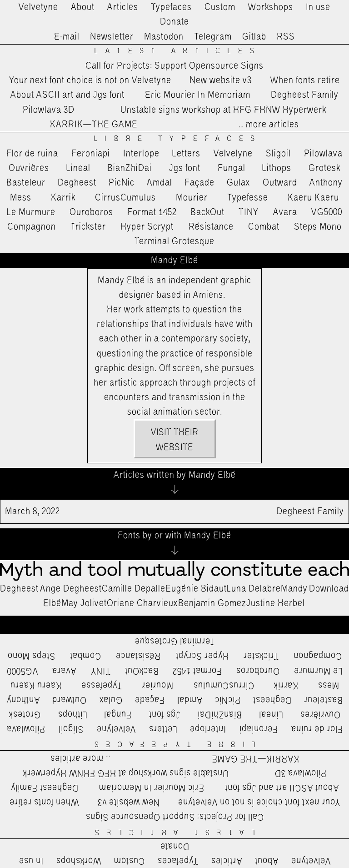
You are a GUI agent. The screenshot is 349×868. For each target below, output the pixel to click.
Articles (123, 7)
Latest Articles (178, 51)
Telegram (213, 37)
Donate (174, 22)
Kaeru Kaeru (313, 198)
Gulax (239, 183)
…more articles (268, 125)
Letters (186, 154)
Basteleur (26, 183)
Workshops (271, 7)
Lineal (78, 168)
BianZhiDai (130, 168)
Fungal (232, 168)
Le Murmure (31, 212)
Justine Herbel (276, 603)
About (83, 7)
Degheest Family (305, 95)
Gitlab (254, 37)
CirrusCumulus (125, 198)
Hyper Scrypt (147, 227)
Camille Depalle (134, 589)
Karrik (63, 198)
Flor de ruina (32, 154)
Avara (285, 212)
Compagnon (32, 227)
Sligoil (278, 154)
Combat (264, 227)
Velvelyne (233, 154)
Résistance (211, 227)
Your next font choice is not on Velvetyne (90, 80)
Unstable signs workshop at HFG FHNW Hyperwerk (223, 110)
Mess (21, 198)
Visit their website (174, 440)
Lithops (277, 168)
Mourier (192, 198)
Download (329, 589)
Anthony (326, 183)
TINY (249, 212)
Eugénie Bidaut (196, 589)
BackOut (207, 212)
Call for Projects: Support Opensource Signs (174, 66)
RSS (286, 37)
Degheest (77, 183)
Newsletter (112, 37)
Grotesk (324, 168)
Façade (199, 183)
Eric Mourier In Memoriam (198, 95)
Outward (280, 183)
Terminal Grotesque (174, 241)
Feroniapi (91, 154)
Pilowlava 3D (49, 110)
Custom (220, 7)
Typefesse (248, 198)
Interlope (141, 154)
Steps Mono (318, 227)
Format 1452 (152, 212)
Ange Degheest (71, 589)
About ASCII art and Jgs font (67, 95)
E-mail (67, 37)
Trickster (88, 227)
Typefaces (171, 7)
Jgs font (185, 168)
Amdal (160, 183)
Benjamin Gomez (212, 603)
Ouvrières (29, 168)
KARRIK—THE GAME (94, 125)
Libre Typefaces (178, 139)
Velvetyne (38, 7)
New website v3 (221, 80)
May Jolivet (84, 603)
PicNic (122, 183)
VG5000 (327, 212)
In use (318, 7)
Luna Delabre (254, 589)
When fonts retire (305, 80)
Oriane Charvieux (142, 603)
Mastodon (164, 37)
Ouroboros (91, 212)
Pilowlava (323, 154)
